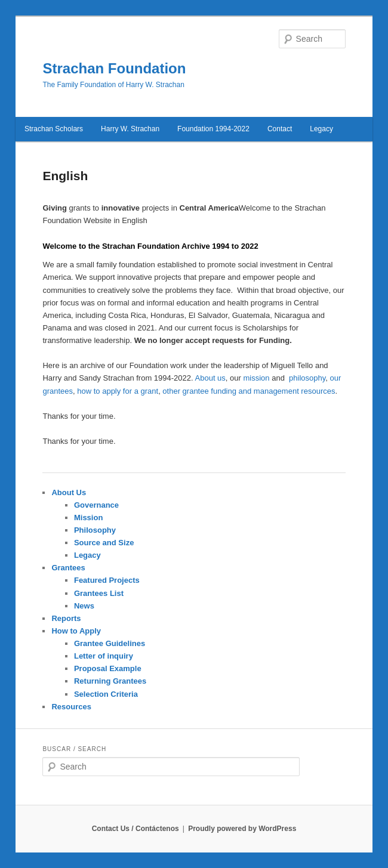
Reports (66, 618)
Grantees (68, 568)
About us (210, 378)
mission (256, 378)
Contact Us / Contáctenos (136, 829)
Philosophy (95, 530)
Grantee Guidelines (110, 643)
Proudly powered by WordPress (242, 829)
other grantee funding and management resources (249, 391)
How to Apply (76, 631)
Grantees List (99, 593)
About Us (69, 492)
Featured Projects (107, 580)
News (84, 606)
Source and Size (104, 543)
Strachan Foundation (114, 68)
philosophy (307, 378)
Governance (96, 505)
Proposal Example (108, 668)
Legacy (87, 555)
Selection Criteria (106, 694)
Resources (71, 707)
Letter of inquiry (104, 656)
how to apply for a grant (118, 391)
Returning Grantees (110, 681)
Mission (88, 518)
